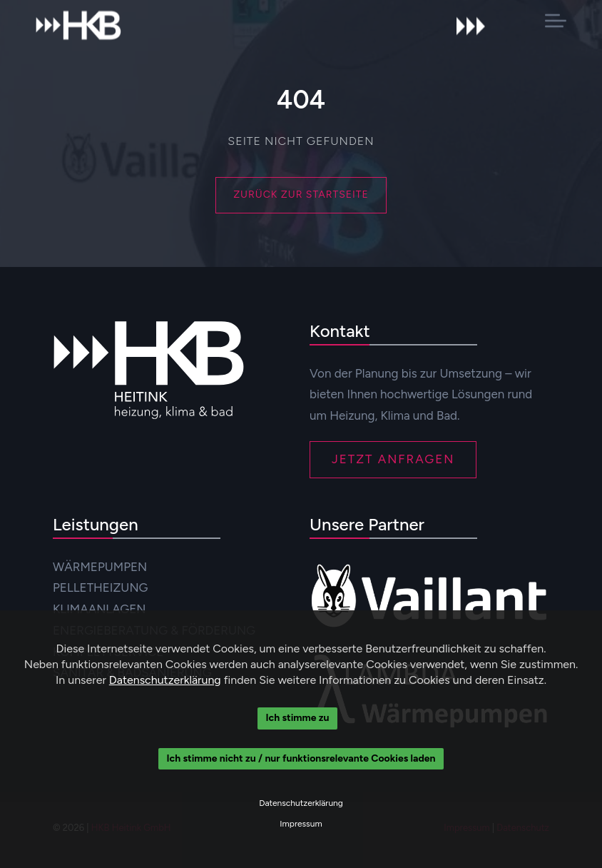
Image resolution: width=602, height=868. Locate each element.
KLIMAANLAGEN (99, 609)
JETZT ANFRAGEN (393, 459)
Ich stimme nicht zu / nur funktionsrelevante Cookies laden (301, 758)
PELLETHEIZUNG (100, 587)
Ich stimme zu (298, 718)
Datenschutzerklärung (165, 680)
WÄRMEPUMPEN (100, 567)
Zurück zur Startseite (301, 195)
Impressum (301, 824)
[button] (556, 21)
